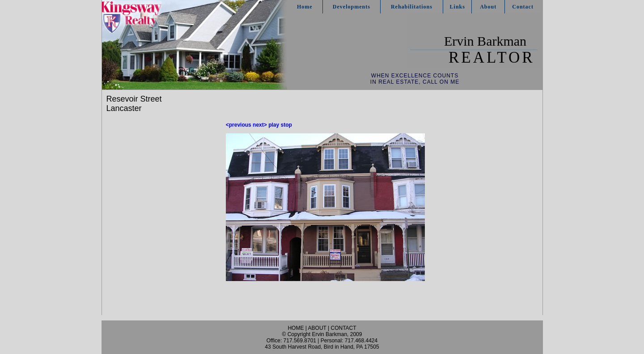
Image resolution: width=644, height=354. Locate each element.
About (488, 7)
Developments (352, 7)
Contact (523, 7)
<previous (239, 125)
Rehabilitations (412, 7)
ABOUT (317, 328)
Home (305, 7)
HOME (296, 328)
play (274, 125)
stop (286, 125)
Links (458, 7)
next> (260, 125)
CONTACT (343, 328)
